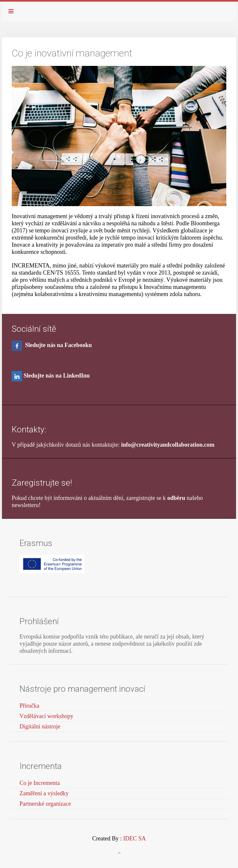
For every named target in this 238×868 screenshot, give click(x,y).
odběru (176, 498)
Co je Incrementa (40, 783)
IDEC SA (135, 838)
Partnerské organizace (45, 804)
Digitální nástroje (40, 726)
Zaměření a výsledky (44, 793)
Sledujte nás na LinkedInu (57, 376)
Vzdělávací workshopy (46, 716)
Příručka (29, 706)
